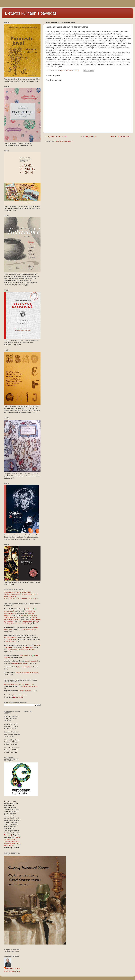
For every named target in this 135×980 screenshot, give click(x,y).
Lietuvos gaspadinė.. (32, 661)
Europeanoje (8, 835)
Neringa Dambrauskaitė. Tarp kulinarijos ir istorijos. (21, 599)
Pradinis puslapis (89, 137)
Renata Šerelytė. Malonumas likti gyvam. (18, 592)
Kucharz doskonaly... (25, 691)
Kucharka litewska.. (10, 637)
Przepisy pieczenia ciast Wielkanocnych (22, 650)
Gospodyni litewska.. (30, 630)
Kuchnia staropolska (20, 695)
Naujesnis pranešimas (56, 137)
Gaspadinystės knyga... (20, 663)
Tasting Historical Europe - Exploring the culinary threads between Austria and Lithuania (12, 841)
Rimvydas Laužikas (13, 968)
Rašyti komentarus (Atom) (64, 141)
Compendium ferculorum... (29, 686)
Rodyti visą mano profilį (12, 971)
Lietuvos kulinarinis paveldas (31, 13)
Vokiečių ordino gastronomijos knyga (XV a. (19, 684)
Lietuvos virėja (12, 640)
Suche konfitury (28, 647)
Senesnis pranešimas (121, 137)
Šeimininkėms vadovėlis (24, 667)
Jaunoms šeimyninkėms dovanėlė (27, 673)
